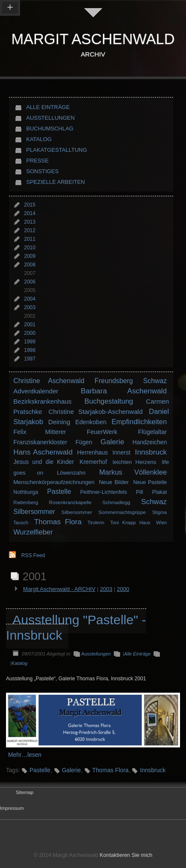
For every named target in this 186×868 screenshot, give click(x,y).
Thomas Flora (58, 522)
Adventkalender (36, 391)
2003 (30, 307)
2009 (30, 256)
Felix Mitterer (40, 432)
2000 (30, 333)
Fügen (84, 442)
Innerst (121, 453)
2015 (30, 205)
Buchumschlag (50, 128)
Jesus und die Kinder (44, 462)
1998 (30, 350)
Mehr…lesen (25, 755)
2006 (30, 282)
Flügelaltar (152, 432)
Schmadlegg (116, 502)
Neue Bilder (114, 482)
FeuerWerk (102, 432)
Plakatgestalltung (56, 150)
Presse (37, 161)
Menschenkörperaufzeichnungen (54, 482)
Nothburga (26, 492)
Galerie (112, 442)
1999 (30, 342)
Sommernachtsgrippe (122, 512)
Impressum (12, 808)
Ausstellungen (50, 118)
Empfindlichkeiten (139, 422)
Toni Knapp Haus (130, 523)
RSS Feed (33, 555)
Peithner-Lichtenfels (104, 492)
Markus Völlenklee (133, 472)
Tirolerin (96, 523)
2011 (30, 239)
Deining (59, 422)
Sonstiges (42, 171)
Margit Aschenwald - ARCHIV (59, 589)
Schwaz (155, 381)
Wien (161, 523)
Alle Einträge (48, 107)
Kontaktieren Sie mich (126, 855)
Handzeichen (150, 442)
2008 (30, 265)
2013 (30, 222)
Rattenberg (26, 502)
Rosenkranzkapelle (70, 502)
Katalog (39, 139)
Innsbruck (151, 452)
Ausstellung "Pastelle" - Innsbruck (76, 627)
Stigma (159, 512)
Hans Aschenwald (43, 452)
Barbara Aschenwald (124, 391)
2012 (30, 230)
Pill (140, 492)
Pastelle (59, 492)
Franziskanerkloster (40, 442)
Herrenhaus (92, 453)
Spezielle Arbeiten (55, 182)
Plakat (159, 492)
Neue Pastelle (150, 482)
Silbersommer (34, 512)
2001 (30, 325)
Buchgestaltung (109, 401)
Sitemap (25, 792)
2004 (30, 299)
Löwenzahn (71, 473)
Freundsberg (114, 381)
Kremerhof (93, 462)
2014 (30, 213)
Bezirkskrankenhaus (42, 401)
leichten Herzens (135, 462)
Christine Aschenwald (49, 381)
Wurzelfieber (33, 532)
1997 (30, 359)
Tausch (21, 523)
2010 (30, 248)
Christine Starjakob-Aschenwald (95, 412)
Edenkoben (91, 422)
